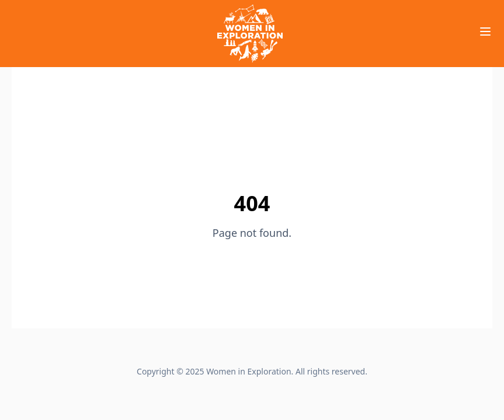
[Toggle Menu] (485, 32)
